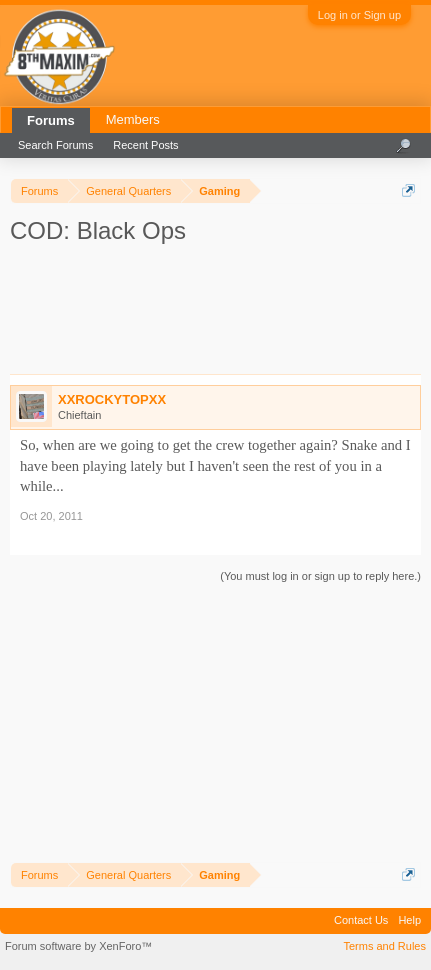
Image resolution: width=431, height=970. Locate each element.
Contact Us (361, 920)
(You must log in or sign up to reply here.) (320, 576)
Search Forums (55, 145)
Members (133, 119)
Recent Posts (145, 145)
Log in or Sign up (359, 15)
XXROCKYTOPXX (112, 399)
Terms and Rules (384, 946)
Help (409, 920)
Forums (51, 120)
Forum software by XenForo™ (78, 946)
